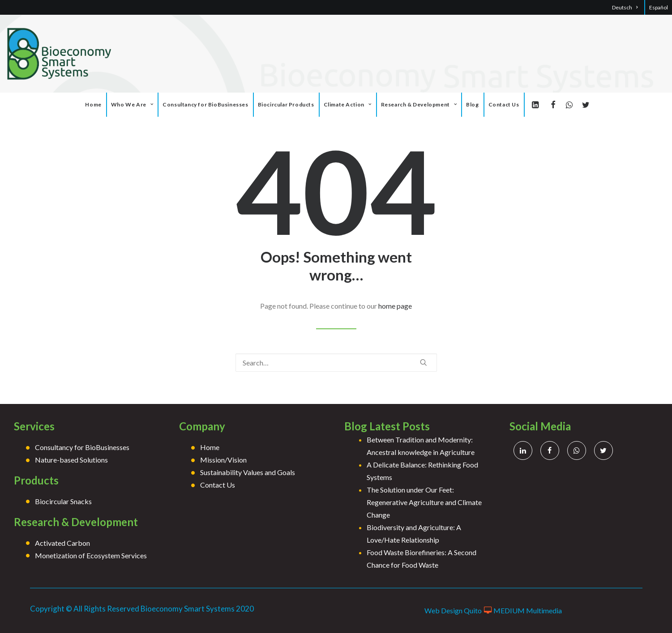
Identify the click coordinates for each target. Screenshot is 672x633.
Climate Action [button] (348, 104)
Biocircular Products (286, 104)
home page (395, 306)
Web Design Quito (453, 610)
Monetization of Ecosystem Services (91, 555)
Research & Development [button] (419, 104)
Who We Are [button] (132, 104)
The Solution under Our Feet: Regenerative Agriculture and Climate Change (424, 502)
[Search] (336, 363)
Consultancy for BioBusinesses (205, 104)
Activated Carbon (62, 543)
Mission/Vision (223, 460)
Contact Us (504, 104)
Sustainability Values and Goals (248, 472)
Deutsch (625, 7)
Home (93, 104)
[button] (537, 105)
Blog (472, 104)
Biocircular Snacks (63, 501)
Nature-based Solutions (71, 460)
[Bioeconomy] (60, 54)
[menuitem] (629, 7)
